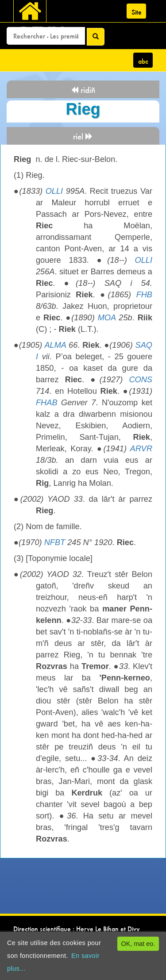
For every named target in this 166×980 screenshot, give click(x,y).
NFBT (55, 542)
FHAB (47, 403)
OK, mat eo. (138, 944)
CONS (141, 380)
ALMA (55, 345)
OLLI (54, 191)
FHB (144, 295)
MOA (107, 318)
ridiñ (83, 90)
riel (83, 136)
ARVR (141, 449)
